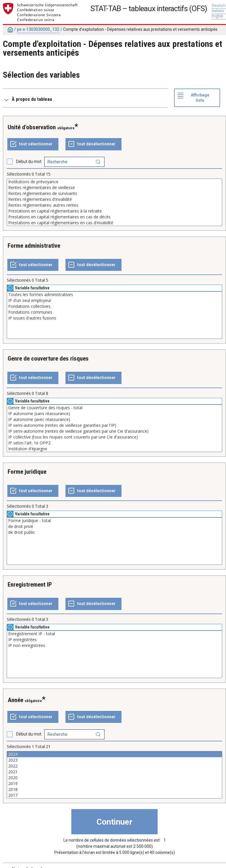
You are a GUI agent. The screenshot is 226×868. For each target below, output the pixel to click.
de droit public (114, 532)
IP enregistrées (114, 640)
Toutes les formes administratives (114, 295)
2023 (114, 760)
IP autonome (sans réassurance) (114, 414)
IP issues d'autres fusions (114, 318)
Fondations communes (114, 312)
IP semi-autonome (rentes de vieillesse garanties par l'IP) (114, 425)
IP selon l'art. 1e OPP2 (114, 443)
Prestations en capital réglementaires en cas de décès (114, 217)
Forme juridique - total (114, 521)
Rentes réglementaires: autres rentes (114, 205)
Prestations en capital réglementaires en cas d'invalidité (114, 223)
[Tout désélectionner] (93, 144)
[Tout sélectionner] (33, 144)
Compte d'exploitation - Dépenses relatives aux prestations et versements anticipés (140, 29)
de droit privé (114, 526)
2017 (114, 795)
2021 (114, 772)
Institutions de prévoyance (114, 182)
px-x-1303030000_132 (38, 29)
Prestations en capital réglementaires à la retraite (114, 211)
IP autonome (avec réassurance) (114, 419)
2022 (114, 766)
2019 (114, 784)
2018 (114, 789)
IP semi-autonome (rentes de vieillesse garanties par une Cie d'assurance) (114, 431)
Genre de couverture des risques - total (114, 408)
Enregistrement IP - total (114, 634)
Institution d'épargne (114, 449)
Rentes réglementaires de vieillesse (114, 188)
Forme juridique (27, 472)
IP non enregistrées (114, 646)
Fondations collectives (114, 306)
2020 (114, 778)
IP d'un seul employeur (114, 300)
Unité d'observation (32, 127)
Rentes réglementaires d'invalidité (114, 199)
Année (15, 700)
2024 (114, 754)
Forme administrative (34, 246)
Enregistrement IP (30, 585)
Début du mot (29, 162)
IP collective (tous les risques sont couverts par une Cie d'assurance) (114, 437)
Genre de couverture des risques (48, 359)
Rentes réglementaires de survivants (114, 193)
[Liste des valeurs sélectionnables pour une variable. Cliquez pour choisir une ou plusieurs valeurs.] (114, 202)
